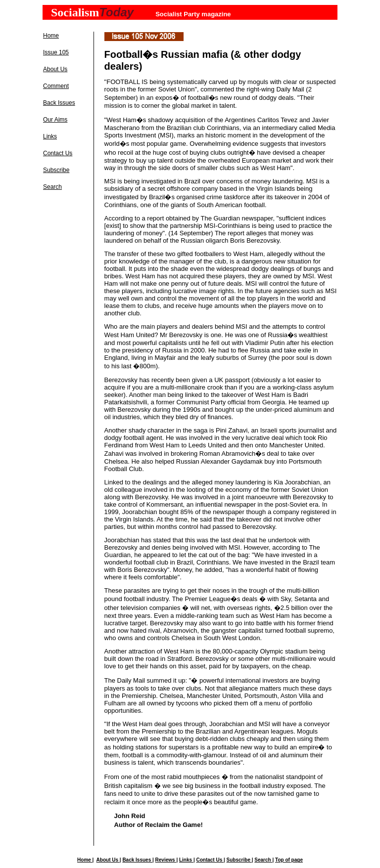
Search (52, 187)
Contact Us (58, 153)
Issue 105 (56, 52)
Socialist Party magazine (193, 14)
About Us (55, 69)
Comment (56, 86)
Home (51, 36)
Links (50, 136)
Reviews (166, 860)
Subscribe (56, 170)
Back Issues (59, 103)
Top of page (289, 860)
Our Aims (55, 120)
